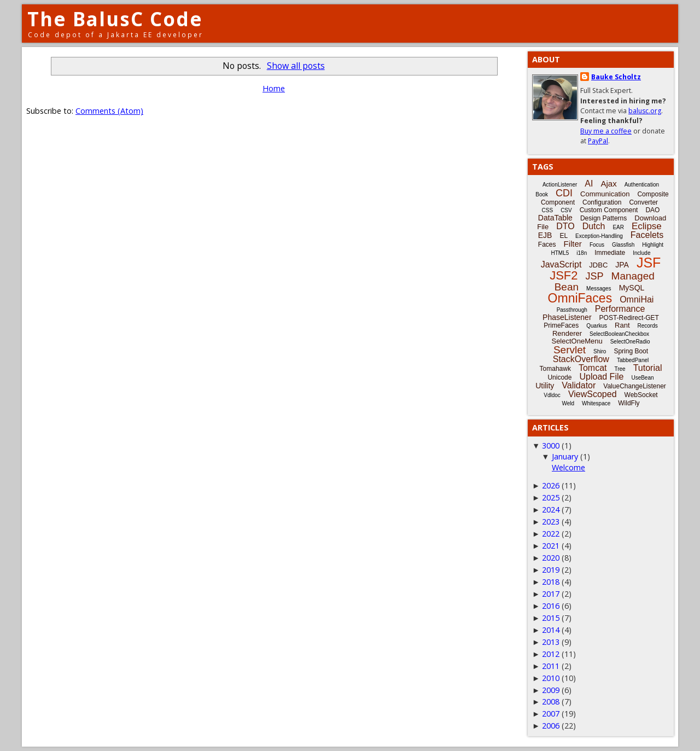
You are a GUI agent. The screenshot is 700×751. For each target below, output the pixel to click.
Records (648, 326)
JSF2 (564, 275)
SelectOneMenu (577, 341)
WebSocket (641, 395)
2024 (551, 510)
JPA (622, 265)
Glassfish (623, 245)
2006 (551, 726)
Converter (643, 202)
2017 (551, 594)
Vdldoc (552, 395)
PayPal (598, 141)
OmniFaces (580, 298)
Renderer (567, 333)
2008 (551, 701)
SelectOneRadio (630, 342)
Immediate (610, 253)
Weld (568, 403)
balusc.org (645, 111)
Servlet (570, 350)
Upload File (601, 377)
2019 (551, 570)
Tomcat (593, 368)
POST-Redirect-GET (629, 318)
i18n (582, 253)
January (565, 456)
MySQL (632, 288)
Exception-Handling (599, 236)
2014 (551, 630)
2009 (551, 690)
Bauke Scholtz (616, 77)
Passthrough (572, 310)
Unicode (559, 377)
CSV (566, 210)
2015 (551, 618)
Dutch (594, 226)
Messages (599, 289)
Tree (620, 369)
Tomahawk (555, 369)
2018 (551, 582)
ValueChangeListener (635, 386)
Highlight (653, 245)
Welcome (568, 467)
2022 (551, 534)
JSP (595, 276)
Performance (620, 309)
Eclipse (647, 226)
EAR (618, 227)
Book (542, 194)
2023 (551, 522)
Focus (597, 245)
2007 (551, 714)
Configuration (602, 202)
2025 (551, 497)
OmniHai (637, 299)
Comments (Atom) (109, 111)
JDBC (598, 265)
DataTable (555, 218)
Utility (545, 386)
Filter (573, 244)
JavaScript (561, 264)
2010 (551, 678)
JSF (649, 263)
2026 (551, 485)
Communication (605, 194)
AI (589, 184)
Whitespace (596, 403)
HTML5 (560, 253)
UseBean (642, 378)
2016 (551, 606)
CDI (564, 193)
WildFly (629, 403)
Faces (547, 244)
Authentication (642, 185)
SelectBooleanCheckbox (619, 334)
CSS (548, 210)
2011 (551, 666)
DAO (652, 210)
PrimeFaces (561, 325)
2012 (551, 654)
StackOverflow (581, 359)
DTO (565, 226)
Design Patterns (603, 218)
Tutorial (648, 368)
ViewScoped (593, 394)
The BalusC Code (115, 19)
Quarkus (597, 326)
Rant (622, 325)
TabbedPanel (633, 360)
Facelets (647, 235)
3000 (551, 446)
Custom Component (609, 210)
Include (641, 253)
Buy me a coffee (606, 131)
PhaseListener (567, 317)
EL (564, 236)
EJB (545, 235)
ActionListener (560, 185)
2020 (551, 558)
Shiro (600, 351)
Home (274, 88)
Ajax (608, 184)
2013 (551, 642)
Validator (579, 385)
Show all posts (296, 66)
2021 (551, 546)
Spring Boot (631, 351)
